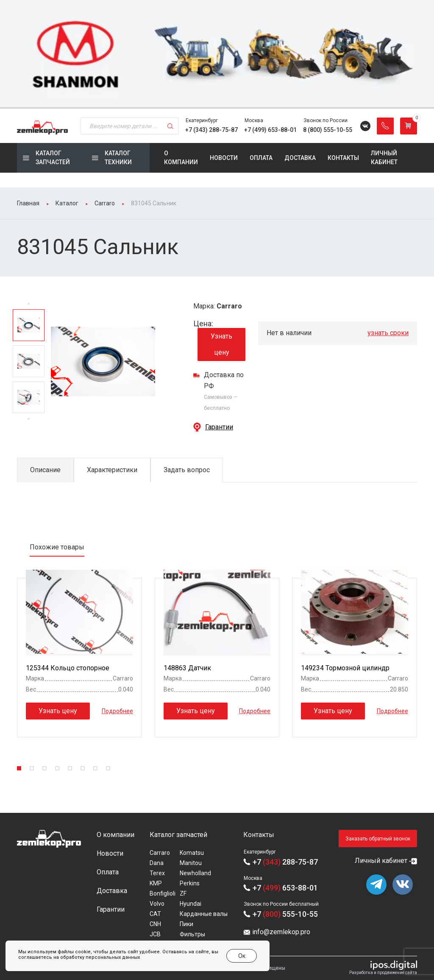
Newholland (195, 873)
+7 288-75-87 (285, 862)
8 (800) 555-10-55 (328, 130)
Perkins (190, 883)
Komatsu (192, 853)
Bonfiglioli (163, 893)
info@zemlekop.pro (281, 932)
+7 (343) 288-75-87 (211, 130)
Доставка (300, 158)
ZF (183, 893)
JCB (155, 934)
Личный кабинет (384, 158)
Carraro (160, 853)
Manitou (191, 863)
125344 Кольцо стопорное (68, 668)
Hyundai (191, 904)
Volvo (157, 904)
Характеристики (112, 470)
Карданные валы (204, 914)
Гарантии (219, 427)
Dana (157, 863)
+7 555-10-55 (285, 914)
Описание (45, 470)
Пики (186, 924)
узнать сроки (388, 333)
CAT (155, 914)
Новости (224, 158)
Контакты (343, 158)
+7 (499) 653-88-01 (270, 130)
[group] (217, 54)
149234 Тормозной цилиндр (345, 668)
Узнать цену (221, 344)
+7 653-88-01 (285, 888)
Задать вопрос (187, 470)
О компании (181, 158)
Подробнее (117, 711)
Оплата (261, 158)
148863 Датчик (187, 668)
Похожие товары (57, 547)
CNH (155, 924)
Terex (157, 873)
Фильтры (192, 934)
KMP (156, 883)
